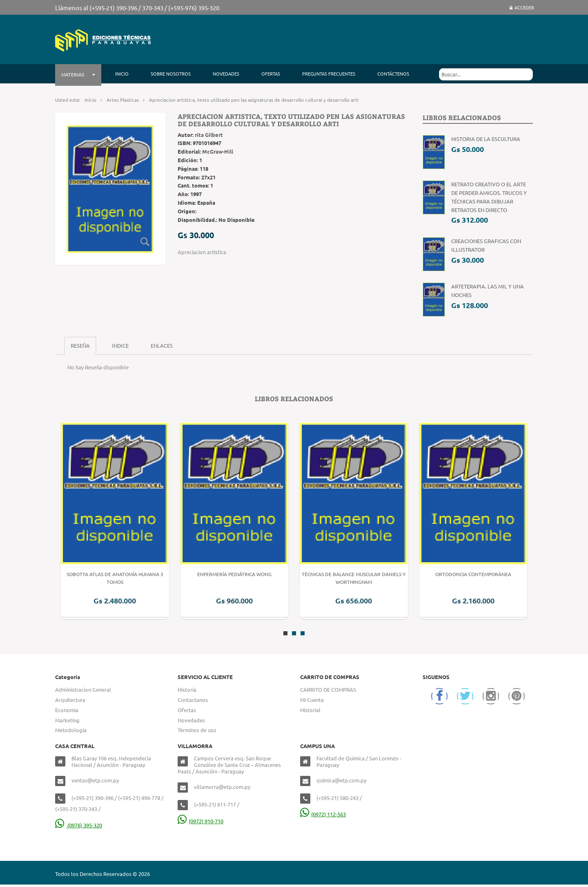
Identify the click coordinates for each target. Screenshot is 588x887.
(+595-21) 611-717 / (217, 804)
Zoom (145, 241)
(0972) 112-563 (323, 814)
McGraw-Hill (218, 151)
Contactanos (193, 700)
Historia (187, 689)
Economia (67, 710)
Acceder (522, 7)
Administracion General (83, 689)
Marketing (67, 720)
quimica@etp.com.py (341, 780)
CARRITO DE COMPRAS (328, 689)
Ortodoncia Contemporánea (473, 574)
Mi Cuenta (312, 700)
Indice (120, 345)
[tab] (80, 346)
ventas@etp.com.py (95, 780)
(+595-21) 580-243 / (339, 798)
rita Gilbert (209, 135)
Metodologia (71, 730)
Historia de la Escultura (486, 139)
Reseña (80, 345)
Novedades (191, 720)
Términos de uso (197, 730)
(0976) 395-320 (79, 825)
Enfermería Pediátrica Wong (234, 574)
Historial (310, 710)
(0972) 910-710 (200, 821)
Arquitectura (70, 700)
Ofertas (187, 710)
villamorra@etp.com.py (222, 787)
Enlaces (162, 345)
